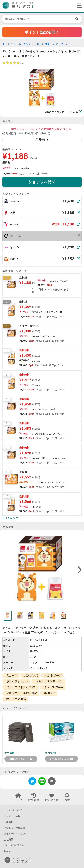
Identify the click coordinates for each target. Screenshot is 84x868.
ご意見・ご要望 (12, 816)
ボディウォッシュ (17, 681)
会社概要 (9, 839)
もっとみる (10, 518)
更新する (42, 140)
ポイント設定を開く (42, 32)
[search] (77, 19)
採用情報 (9, 822)
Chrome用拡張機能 (14, 845)
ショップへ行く (42, 182)
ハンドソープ (60, 44)
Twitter (8, 851)
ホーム (6, 44)
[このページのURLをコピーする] (52, 781)
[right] (79, 570)
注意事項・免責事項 (14, 828)
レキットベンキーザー (49, 681)
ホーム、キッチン (23, 44)
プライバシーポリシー (15, 834)
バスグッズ (31, 675)
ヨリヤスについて (13, 810)
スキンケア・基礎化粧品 (22, 693)
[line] (42, 782)
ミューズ (12, 675)
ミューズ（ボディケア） (21, 687)
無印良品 (50, 693)
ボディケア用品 (16, 699)
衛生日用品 (43, 44)
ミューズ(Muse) (54, 687)
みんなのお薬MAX (23, 168)
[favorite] (79, 52)
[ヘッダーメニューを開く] (78, 6)
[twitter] (32, 782)
